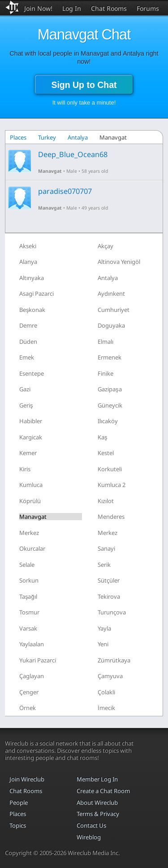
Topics (18, 825)
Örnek (28, 708)
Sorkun (29, 580)
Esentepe (32, 373)
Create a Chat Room (103, 791)
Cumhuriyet (114, 310)
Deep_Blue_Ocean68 (73, 154)
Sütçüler (109, 580)
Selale (27, 565)
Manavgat (50, 171)
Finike (106, 373)
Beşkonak (32, 310)
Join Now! (38, 8)
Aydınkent (111, 294)
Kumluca (31, 485)
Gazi (25, 389)
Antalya (78, 137)
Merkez (29, 533)
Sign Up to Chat (84, 85)
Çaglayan (32, 676)
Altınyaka (32, 278)
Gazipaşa (110, 389)
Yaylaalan (32, 644)
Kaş (103, 437)
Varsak (28, 628)
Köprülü (30, 501)
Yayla (104, 628)
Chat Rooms (109, 8)
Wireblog (89, 837)
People (19, 802)
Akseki (28, 246)
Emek (27, 357)
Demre (28, 325)
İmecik (106, 708)
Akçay (106, 246)
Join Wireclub (27, 779)
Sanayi (106, 548)
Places (18, 137)
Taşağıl (28, 596)
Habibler (31, 421)
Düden (28, 342)
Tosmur (29, 612)
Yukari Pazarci (38, 660)
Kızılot (106, 501)
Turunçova (112, 612)
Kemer (28, 453)
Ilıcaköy (108, 421)
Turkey (47, 137)
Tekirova (109, 596)
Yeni (103, 644)
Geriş (26, 405)
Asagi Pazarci (37, 294)
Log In (72, 8)
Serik (104, 565)
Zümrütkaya (114, 660)
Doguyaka (111, 325)
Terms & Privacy (98, 814)
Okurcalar (32, 548)
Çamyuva (110, 676)
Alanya (28, 262)
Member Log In (97, 779)
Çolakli (106, 692)
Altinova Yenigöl (119, 262)
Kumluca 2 (112, 485)
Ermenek (110, 357)
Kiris (25, 469)
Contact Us (91, 825)
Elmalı (106, 342)
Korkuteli (110, 469)
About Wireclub (97, 802)
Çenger (29, 692)
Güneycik (110, 405)
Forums (148, 8)
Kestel (106, 453)
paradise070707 (65, 191)
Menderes (111, 517)
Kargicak (31, 437)
